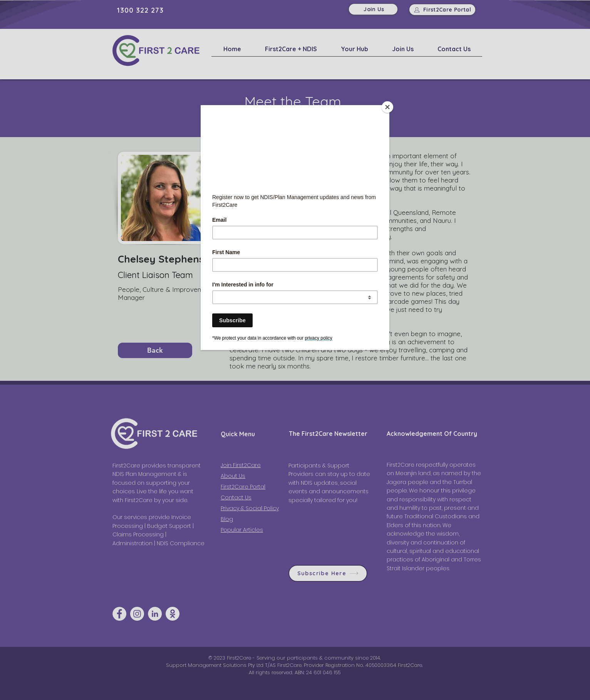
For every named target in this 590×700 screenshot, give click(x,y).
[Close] (387, 107)
